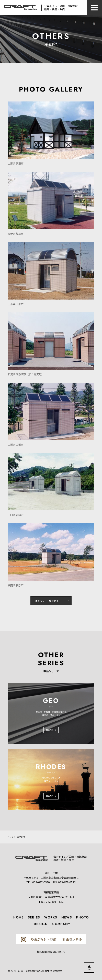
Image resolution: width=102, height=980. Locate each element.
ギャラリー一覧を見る (47, 601)
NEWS (67, 917)
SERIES (34, 917)
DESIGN (41, 924)
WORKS (51, 917)
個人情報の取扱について (51, 952)
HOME (11, 837)
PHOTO (82, 917)
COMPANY (61, 924)
